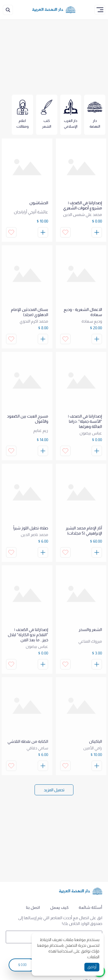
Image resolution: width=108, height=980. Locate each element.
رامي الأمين (93, 748)
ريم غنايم (41, 430)
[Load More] (54, 790)
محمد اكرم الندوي (34, 321)
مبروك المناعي (90, 641)
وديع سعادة (92, 321)
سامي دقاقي (37, 748)
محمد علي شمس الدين (83, 215)
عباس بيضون (91, 433)
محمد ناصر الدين (34, 535)
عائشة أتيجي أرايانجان (31, 212)
